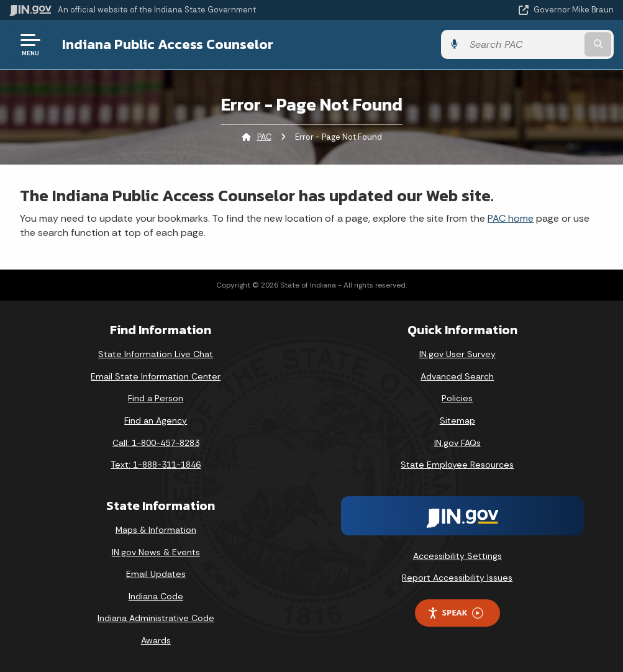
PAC (264, 137)
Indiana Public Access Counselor (168, 44)
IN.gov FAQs (457, 443)
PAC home (511, 218)
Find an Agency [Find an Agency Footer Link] (156, 420)
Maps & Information (156, 530)
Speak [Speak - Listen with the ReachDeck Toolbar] (455, 613)
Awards (156, 640)
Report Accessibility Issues (457, 578)
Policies (457, 398)
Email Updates (156, 574)
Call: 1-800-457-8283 (156, 443)
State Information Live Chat (156, 354)
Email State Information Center (156, 376)
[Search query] (523, 44)
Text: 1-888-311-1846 (156, 465)
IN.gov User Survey (457, 354)
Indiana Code (156, 596)
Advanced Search (457, 376)
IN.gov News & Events (156, 552)
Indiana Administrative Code (156, 618)
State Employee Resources (457, 465)
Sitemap (457, 420)
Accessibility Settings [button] (457, 556)
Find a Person (156, 398)
